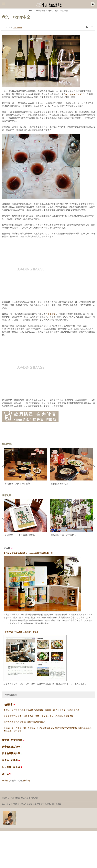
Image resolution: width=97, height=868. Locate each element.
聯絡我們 (35, 798)
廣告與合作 (26, 798)
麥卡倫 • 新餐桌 (10, 760)
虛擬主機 (26, 780)
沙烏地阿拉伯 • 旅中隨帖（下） (66, 535)
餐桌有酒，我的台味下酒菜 (17, 484)
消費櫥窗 (9, 705)
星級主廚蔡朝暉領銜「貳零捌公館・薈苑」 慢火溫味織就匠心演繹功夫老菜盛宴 (38, 716)
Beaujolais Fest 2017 (75, 94)
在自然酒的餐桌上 (59, 484)
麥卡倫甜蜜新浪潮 (11, 747)
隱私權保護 (15, 798)
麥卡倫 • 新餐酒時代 (12, 740)
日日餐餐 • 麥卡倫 (11, 767)
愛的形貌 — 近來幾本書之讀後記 (20, 535)
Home (31, 11)
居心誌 (5, 774)
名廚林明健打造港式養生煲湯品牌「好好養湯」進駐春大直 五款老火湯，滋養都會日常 (41, 710)
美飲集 (50, 11)
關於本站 (6, 798)
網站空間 (6, 780)
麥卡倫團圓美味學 (11, 753)
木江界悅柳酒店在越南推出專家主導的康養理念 (24, 722)
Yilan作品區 (40, 11)
